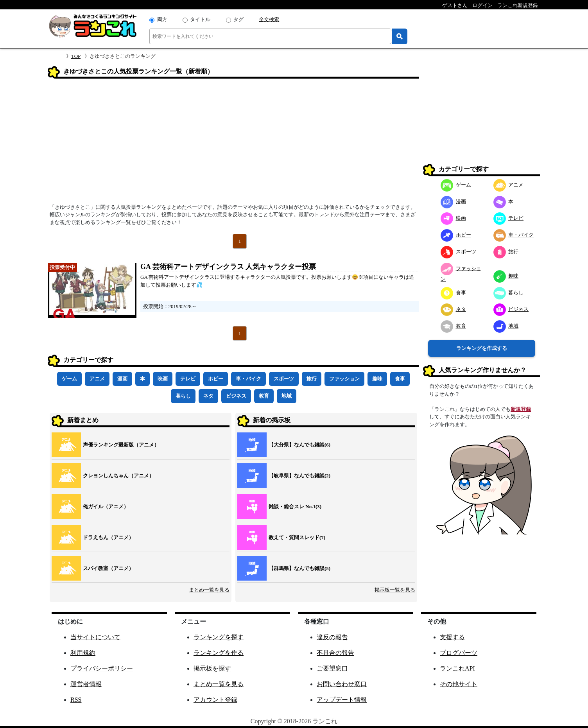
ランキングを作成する (482, 348)
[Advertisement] (233, 143)
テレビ (188, 379)
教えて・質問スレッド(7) (297, 537)
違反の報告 (332, 637)
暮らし (183, 396)
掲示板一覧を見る (395, 590)
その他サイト (459, 684)
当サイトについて (95, 637)
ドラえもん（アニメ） (108, 537)
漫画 (122, 379)
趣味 (377, 379)
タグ (238, 19)
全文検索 (269, 19)
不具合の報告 (335, 653)
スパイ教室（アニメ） (108, 568)
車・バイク (248, 379)
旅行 (312, 379)
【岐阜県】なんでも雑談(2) (299, 476)
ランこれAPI (457, 668)
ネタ (208, 396)
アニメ (97, 379)
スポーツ (284, 379)
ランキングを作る (219, 653)
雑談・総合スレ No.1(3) (295, 507)
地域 (287, 396)
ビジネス (236, 396)
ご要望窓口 (332, 668)
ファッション (344, 379)
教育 (264, 396)
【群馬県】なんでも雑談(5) (299, 568)
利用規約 (83, 653)
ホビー (216, 379)
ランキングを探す (219, 637)
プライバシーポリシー (102, 668)
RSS (76, 700)
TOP (76, 56)
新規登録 (521, 409)
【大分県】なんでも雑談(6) (299, 445)
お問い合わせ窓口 (342, 684)
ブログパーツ (459, 653)
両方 (162, 19)
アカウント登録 (215, 700)
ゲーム (69, 379)
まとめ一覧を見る (209, 590)
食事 (400, 379)
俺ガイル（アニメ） (106, 507)
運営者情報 (86, 684)
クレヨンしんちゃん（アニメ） (118, 476)
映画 (163, 379)
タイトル (200, 19)
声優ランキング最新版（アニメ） (121, 445)
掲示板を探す (212, 668)
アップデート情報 (342, 700)
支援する (452, 637)
